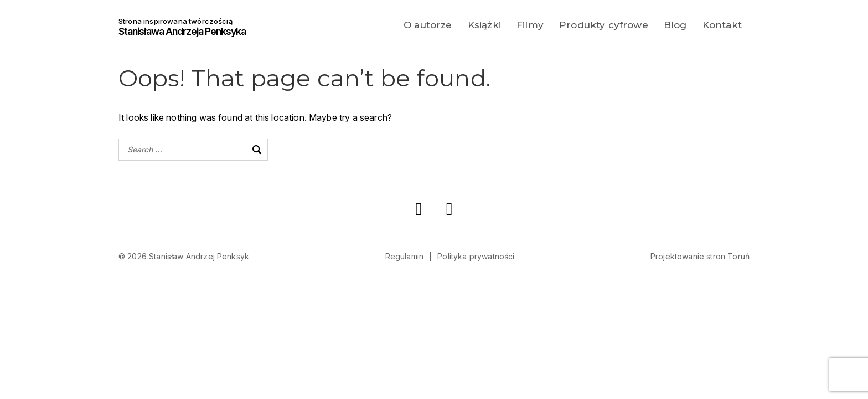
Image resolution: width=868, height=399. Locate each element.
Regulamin (404, 256)
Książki (484, 25)
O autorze (428, 25)
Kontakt (722, 25)
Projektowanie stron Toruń (700, 256)
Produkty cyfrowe (604, 25)
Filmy (530, 25)
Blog (675, 25)
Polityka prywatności (476, 256)
